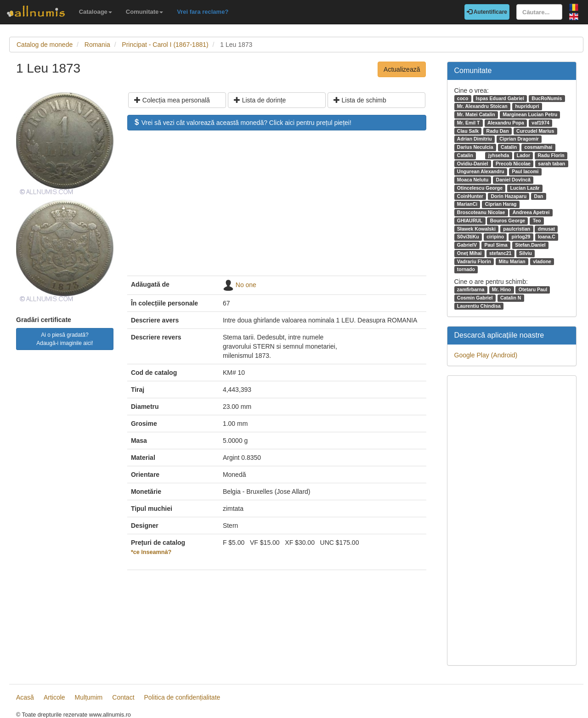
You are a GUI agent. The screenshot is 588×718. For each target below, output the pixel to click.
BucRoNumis (547, 98)
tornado (466, 269)
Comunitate (145, 12)
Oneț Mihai (469, 253)
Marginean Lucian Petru (530, 114)
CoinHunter (470, 196)
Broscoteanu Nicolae (481, 212)
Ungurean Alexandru (481, 171)
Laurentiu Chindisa (479, 306)
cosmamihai (539, 147)
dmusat (546, 229)
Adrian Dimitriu (475, 139)
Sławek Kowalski (476, 229)
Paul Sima (496, 245)
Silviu (526, 253)
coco (463, 98)
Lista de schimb (360, 100)
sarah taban (551, 164)
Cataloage (96, 12)
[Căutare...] (539, 12)
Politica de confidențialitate (182, 697)
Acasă (25, 697)
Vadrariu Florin (474, 261)
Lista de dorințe (260, 100)
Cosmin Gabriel (475, 298)
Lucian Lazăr (525, 188)
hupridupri (527, 106)
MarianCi (467, 204)
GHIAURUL (470, 220)
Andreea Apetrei (531, 212)
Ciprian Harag (501, 204)
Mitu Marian (512, 261)
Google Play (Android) (486, 355)
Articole (54, 697)
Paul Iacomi (525, 171)
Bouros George (508, 220)
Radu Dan (498, 131)
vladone (542, 261)
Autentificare (487, 12)
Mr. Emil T (469, 123)
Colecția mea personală (172, 100)
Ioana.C (547, 237)
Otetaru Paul (533, 289)
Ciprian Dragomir (519, 139)
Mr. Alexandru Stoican (482, 106)
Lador (523, 155)
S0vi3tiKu (468, 237)
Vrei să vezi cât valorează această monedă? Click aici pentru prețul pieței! (242, 123)
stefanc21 (500, 253)
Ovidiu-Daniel (473, 164)
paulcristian (517, 229)
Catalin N (511, 298)
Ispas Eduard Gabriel (500, 98)
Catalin (509, 147)
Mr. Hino (501, 289)
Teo (537, 220)
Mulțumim (89, 697)
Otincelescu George (480, 188)
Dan (539, 196)
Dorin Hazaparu (509, 196)
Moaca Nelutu (473, 180)
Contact (123, 697)
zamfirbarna (471, 289)
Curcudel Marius (535, 131)
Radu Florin (551, 155)
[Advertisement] (277, 208)
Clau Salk (468, 131)
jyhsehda (499, 155)
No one (246, 285)
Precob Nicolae (513, 164)
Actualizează (402, 69)
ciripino (495, 237)
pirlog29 (521, 237)
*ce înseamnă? (151, 552)
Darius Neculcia (475, 147)
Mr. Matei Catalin (476, 114)
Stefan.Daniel (530, 245)
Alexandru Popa (506, 123)
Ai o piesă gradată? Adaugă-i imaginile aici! (65, 339)
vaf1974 (540, 123)
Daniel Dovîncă (513, 180)
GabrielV (467, 245)
